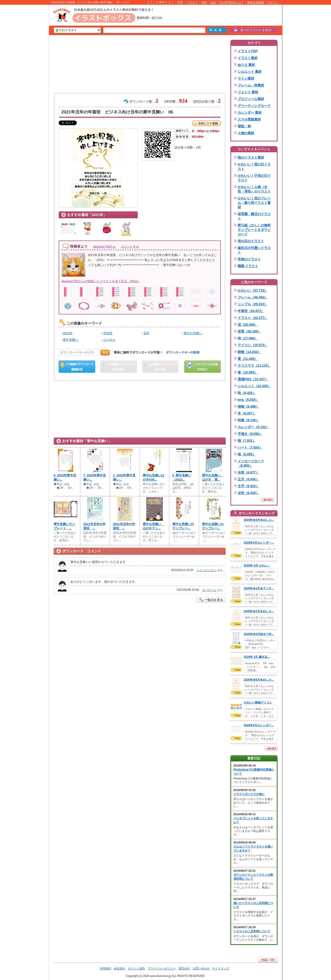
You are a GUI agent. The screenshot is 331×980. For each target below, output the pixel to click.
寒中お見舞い (193, 333)
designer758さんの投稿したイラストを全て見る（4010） (101, 281)
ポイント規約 (136, 968)
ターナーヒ (209, 590)
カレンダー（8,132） (253, 427)
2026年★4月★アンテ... (259, 588)
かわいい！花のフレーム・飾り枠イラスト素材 (254, 203)
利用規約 (106, 968)
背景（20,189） (249, 331)
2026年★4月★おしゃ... (259, 520)
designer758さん (105, 247)
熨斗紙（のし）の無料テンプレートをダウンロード (254, 230)
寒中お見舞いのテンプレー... (183, 526)
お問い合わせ (201, 968)
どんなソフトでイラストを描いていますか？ (253, 849)
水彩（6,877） (248, 472)
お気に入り (206, 123)
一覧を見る (267, 500)
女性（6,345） (248, 493)
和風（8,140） (248, 420)
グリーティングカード (254, 106)
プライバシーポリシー (162, 968)
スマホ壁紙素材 (249, 119)
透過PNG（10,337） (253, 379)
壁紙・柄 (244, 126)
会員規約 (119, 968)
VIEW (236, 533)
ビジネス (109, 340)
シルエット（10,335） (254, 386)
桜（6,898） (247, 454)
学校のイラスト (249, 259)
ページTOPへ (268, 960)
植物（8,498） (248, 406)
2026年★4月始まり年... (259, 634)
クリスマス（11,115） (254, 365)
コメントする (130, 247)
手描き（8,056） (250, 434)
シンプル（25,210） (253, 304)
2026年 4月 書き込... (257, 657)
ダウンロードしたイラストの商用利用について (253, 877)
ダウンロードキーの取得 (183, 352)
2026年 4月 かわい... (257, 566)
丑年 (147, 333)
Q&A (204, 2)
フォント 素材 (248, 92)
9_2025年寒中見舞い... (65, 477)
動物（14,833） (249, 352)
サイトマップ (221, 968)
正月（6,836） (248, 479)
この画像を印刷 (202, 367)
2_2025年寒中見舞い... (124, 477)
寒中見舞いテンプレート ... (64, 526)
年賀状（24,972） (251, 311)
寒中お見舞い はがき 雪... (213, 477)
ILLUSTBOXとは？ (232, 2)
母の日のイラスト (251, 241)
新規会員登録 (256, 2)
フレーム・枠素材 (251, 85)
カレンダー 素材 (250, 112)
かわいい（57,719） (253, 290)
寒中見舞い (71, 340)
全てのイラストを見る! (253, 30)
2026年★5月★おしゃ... (259, 611)
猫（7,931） (247, 441)
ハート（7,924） (250, 447)
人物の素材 (246, 133)
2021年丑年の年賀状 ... (94, 526)
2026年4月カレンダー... (259, 543)
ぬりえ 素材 (246, 65)
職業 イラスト (248, 266)
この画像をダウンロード (77, 367)
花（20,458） (248, 325)
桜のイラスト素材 (251, 157)
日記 (213, 2)
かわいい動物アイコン (258, 703)
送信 (105, 352)
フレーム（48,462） (253, 297)
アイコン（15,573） (253, 345)
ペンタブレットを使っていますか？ (253, 820)
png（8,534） (248, 400)
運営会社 (184, 968)
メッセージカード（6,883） (251, 463)
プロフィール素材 (251, 99)
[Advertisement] (27, 78)
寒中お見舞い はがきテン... (153, 526)
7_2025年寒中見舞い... (95, 477)
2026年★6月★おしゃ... (259, 680)
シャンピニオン (207, 570)
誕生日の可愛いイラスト (254, 250)
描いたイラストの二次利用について (253, 905)
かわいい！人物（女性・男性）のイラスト (254, 189)
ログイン (273, 2)
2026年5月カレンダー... (259, 725)
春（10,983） (248, 372)
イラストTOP (248, 51)
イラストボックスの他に (249, 794)
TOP (180, 2)
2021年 (68, 333)
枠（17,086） (248, 338)
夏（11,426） (248, 359)
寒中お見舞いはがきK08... (153, 477)
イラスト (192, 2)
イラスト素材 (248, 58)
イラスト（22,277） (253, 318)
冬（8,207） (247, 413)
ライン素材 (246, 78)
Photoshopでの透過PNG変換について (254, 772)
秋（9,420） (247, 393)
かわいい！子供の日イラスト (254, 178)
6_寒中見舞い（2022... (182, 477)
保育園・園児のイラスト (254, 216)
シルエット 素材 (250, 72)
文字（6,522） (248, 486)
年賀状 (108, 333)
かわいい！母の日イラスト (254, 167)
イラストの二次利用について (252, 931)
